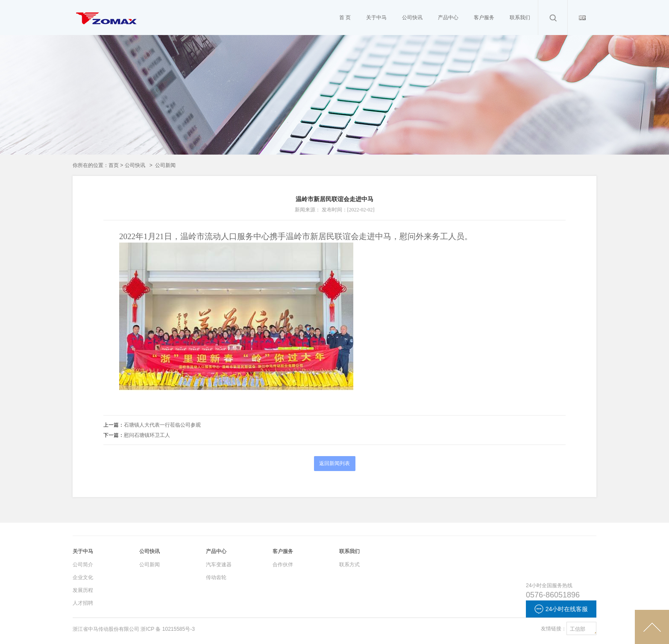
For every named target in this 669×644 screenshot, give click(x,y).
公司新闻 (150, 565)
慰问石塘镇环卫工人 (147, 435)
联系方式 (349, 565)
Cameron (107, 38)
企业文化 (83, 577)
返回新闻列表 (334, 463)
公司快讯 (135, 165)
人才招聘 (83, 603)
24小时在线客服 (561, 609)
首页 (114, 165)
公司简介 (83, 565)
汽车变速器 (219, 565)
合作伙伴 (283, 565)
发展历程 (83, 590)
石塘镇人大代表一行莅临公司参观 (162, 425)
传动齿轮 (216, 577)
